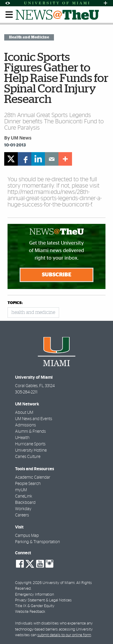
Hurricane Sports (30, 444)
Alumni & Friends (30, 432)
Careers (22, 515)
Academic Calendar (33, 477)
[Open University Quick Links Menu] (105, 3)
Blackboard (25, 503)
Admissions (25, 425)
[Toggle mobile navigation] (9, 15)
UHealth (22, 438)
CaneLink (24, 496)
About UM (24, 413)
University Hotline (31, 450)
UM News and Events (34, 419)
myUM (21, 490)
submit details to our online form (64, 635)
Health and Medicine (29, 37)
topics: (15, 303)
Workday (23, 509)
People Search (28, 484)
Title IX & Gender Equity (35, 606)
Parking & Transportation (38, 542)
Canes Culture (28, 457)
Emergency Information (35, 595)
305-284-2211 (26, 392)
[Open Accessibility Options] (8, 3)
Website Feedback (30, 612)
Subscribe (57, 275)
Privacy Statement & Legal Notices (43, 600)
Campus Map (27, 536)
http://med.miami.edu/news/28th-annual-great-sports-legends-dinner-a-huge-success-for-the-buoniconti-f (55, 198)
